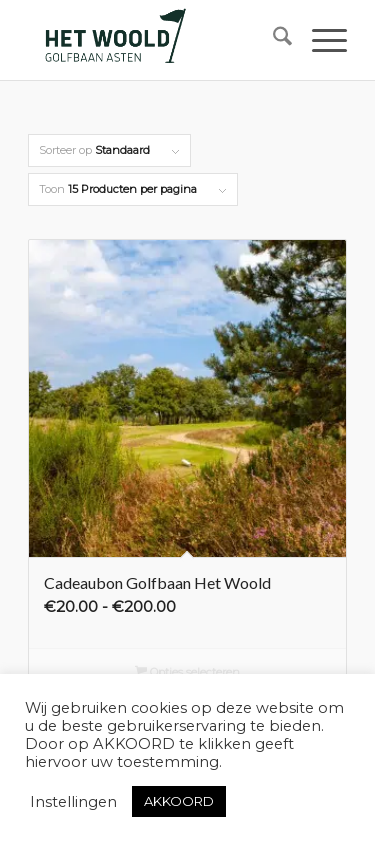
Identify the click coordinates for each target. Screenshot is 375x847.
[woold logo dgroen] (155, 40)
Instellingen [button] (73, 802)
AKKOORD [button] (179, 801)
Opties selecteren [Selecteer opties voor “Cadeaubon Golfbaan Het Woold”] (188, 674)
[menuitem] (272, 40)
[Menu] (319, 40)
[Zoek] (272, 40)
